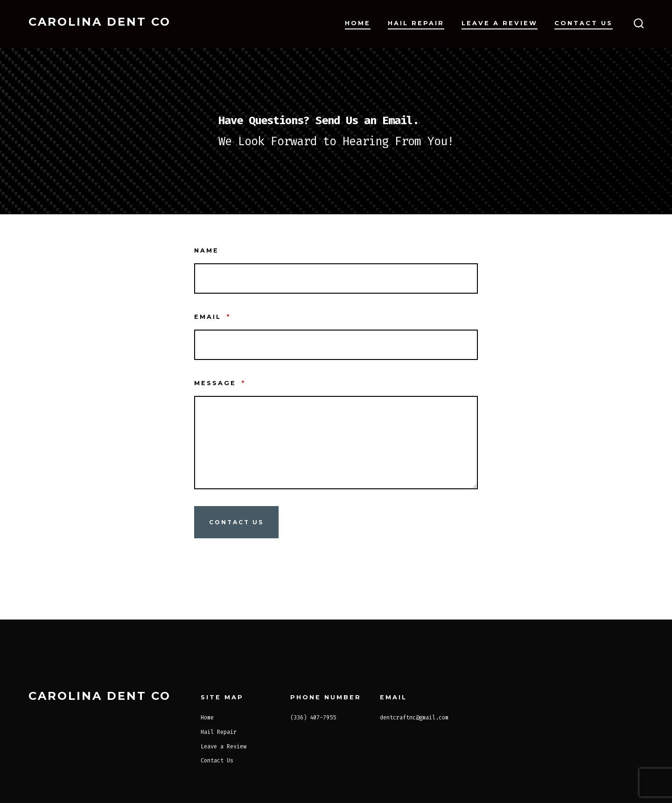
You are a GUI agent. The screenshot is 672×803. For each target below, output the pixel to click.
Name (206, 250)
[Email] (336, 345)
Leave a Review (500, 23)
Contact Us (584, 23)
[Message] (336, 443)
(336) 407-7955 (313, 718)
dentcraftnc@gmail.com (414, 718)
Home (358, 23)
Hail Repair (416, 23)
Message (220, 383)
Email (212, 317)
